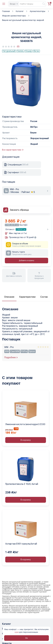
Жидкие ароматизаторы (14, 16)
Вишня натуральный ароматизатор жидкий (23, 20)
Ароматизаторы (38, 11)
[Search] (27, 4)
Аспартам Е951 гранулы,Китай (21, 544)
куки (17, 632)
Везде (14, 4)
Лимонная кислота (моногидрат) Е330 (25, 424)
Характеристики (27, 297)
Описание (9, 297)
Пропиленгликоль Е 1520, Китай (22, 484)
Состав (44, 297)
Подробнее (10, 357)
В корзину (26, 440)
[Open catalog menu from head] (4, 4)
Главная (6, 11)
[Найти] (42, 4)
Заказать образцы (19, 210)
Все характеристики (13, 150)
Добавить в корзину (26, 261)
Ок (26, 638)
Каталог (20, 11)
